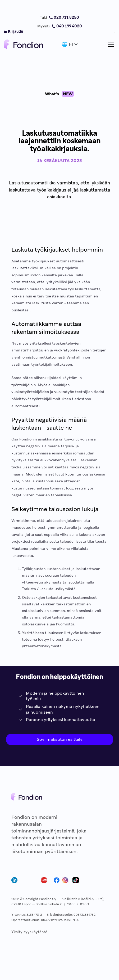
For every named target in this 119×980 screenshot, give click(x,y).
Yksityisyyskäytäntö (29, 932)
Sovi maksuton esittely (60, 739)
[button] (69, 44)
